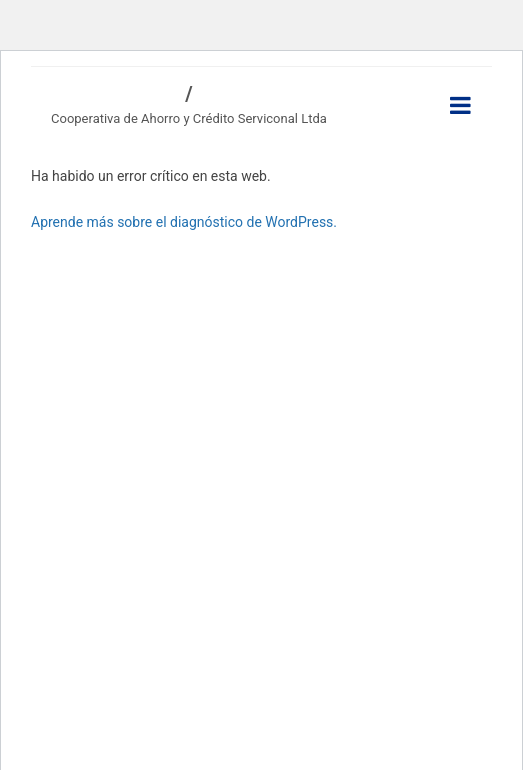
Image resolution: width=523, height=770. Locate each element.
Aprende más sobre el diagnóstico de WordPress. (184, 222)
